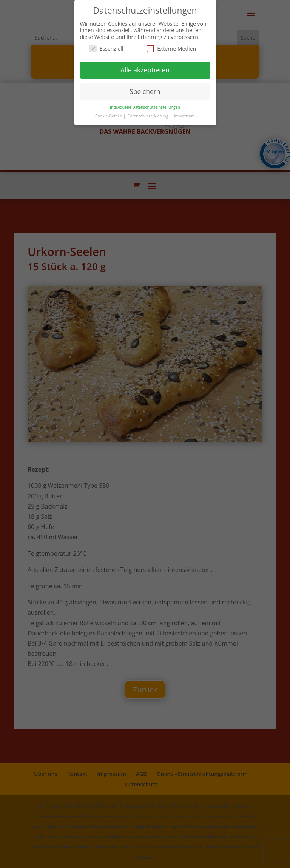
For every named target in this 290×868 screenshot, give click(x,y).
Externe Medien (171, 49)
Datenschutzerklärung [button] (148, 116)
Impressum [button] (184, 116)
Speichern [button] (145, 91)
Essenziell (106, 49)
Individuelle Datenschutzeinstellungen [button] (145, 107)
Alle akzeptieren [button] (145, 70)
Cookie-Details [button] (109, 116)
